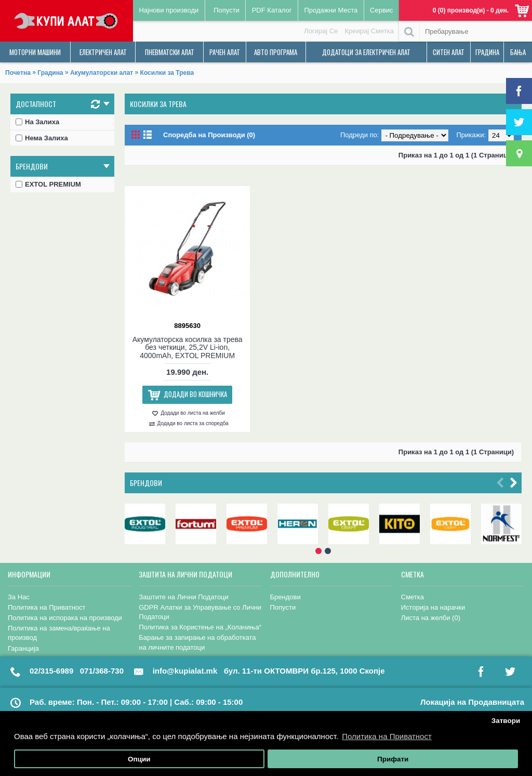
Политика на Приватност (47, 607)
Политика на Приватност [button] (387, 736)
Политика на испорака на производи (65, 618)
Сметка (413, 597)
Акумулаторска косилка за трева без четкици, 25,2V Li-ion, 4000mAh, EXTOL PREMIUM (188, 347)
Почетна (18, 73)
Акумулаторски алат (102, 73)
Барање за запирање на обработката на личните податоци (197, 642)
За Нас (19, 597)
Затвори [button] (506, 721)
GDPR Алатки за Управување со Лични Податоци (200, 612)
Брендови (146, 483)
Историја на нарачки (433, 607)
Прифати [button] (393, 759)
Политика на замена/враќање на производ (59, 633)
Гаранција (23, 648)
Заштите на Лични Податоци (184, 597)
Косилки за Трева (167, 73)
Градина (50, 73)
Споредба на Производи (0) (209, 135)
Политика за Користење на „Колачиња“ (200, 627)
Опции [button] (139, 759)
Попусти (283, 607)
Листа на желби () (431, 618)
